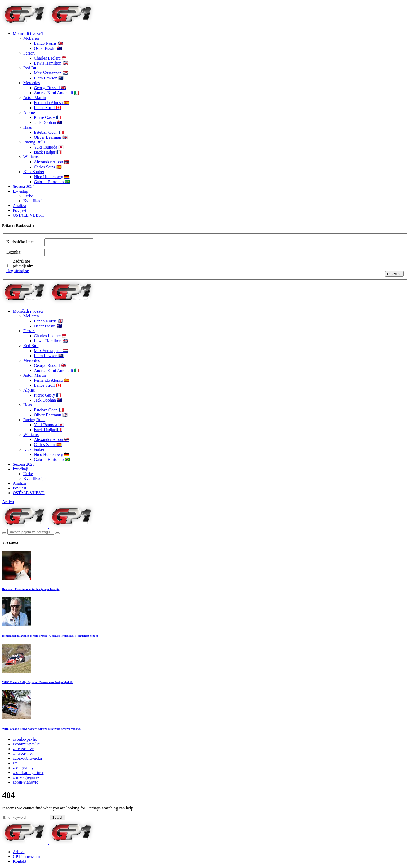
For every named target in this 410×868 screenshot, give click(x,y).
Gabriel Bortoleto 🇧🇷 (52, 182)
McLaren (31, 38)
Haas (28, 127)
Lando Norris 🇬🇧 (48, 43)
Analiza (19, 206)
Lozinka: (14, 252)
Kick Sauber (34, 172)
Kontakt (20, 861)
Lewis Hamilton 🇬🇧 (51, 63)
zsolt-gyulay (23, 768)
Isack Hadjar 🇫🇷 (48, 152)
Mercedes (32, 83)
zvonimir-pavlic (26, 744)
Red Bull (31, 68)
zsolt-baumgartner (28, 773)
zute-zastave (23, 749)
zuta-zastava (23, 754)
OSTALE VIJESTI (29, 215)
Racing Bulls (34, 142)
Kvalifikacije (34, 201)
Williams (31, 157)
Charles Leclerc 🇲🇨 (50, 58)
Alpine (29, 112)
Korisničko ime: (20, 242)
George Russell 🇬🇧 (50, 88)
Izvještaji (21, 191)
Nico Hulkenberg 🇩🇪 (52, 177)
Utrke (28, 196)
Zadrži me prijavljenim (23, 264)
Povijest (20, 210)
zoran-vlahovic (25, 782)
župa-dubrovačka (27, 758)
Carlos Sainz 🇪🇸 (48, 167)
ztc (15, 763)
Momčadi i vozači (28, 33)
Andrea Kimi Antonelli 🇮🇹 (57, 93)
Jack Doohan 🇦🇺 (48, 122)
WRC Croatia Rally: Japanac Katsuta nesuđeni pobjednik (37, 682)
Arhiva (8, 502)
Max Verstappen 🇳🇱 (51, 73)
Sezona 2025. (24, 186)
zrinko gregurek (26, 777)
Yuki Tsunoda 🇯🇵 (49, 147)
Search (58, 818)
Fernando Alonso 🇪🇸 (52, 103)
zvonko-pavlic (25, 739)
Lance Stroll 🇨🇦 (48, 108)
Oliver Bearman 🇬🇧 (51, 137)
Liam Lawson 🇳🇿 (49, 78)
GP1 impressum (26, 856)
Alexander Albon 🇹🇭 (52, 162)
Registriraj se (18, 271)
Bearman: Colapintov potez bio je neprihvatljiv (31, 589)
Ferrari (29, 53)
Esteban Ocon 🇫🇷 (49, 132)
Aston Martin (35, 98)
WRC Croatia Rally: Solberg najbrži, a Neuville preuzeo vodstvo (41, 729)
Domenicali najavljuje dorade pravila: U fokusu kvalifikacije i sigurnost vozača (50, 636)
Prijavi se (394, 274)
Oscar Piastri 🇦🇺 (48, 48)
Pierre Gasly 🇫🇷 (48, 117)
